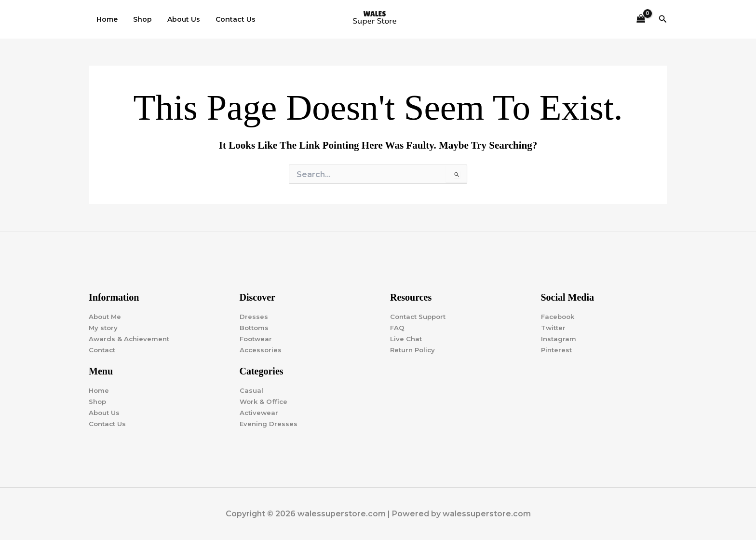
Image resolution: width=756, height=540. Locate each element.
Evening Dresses (269, 424)
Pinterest (557, 349)
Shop (140, 19)
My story (104, 327)
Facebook (559, 316)
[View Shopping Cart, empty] (641, 20)
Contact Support (420, 316)
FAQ (398, 327)
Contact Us (229, 19)
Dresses (254, 316)
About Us (179, 19)
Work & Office (264, 402)
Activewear (260, 413)
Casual (251, 390)
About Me (106, 316)
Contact (103, 349)
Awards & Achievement (130, 338)
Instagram (559, 338)
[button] (663, 19)
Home (106, 19)
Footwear (257, 338)
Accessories (261, 349)
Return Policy (414, 349)
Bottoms (255, 327)
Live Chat (407, 338)
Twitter (554, 327)
